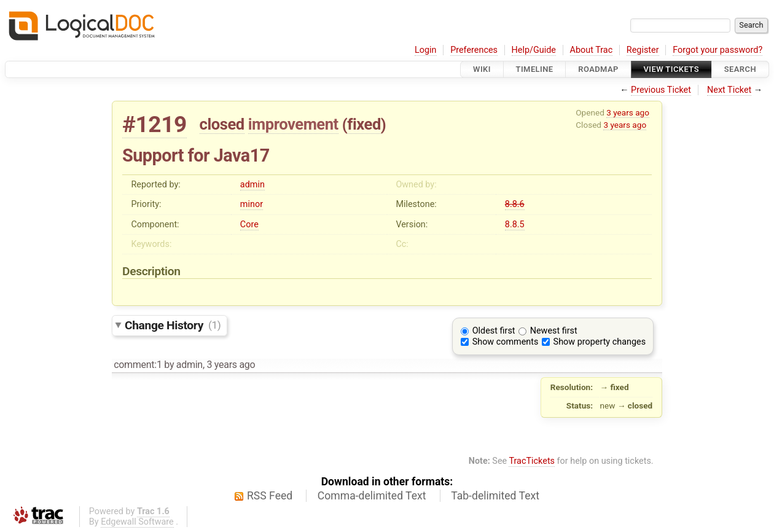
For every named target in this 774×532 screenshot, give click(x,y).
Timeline (535, 69)
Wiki (482, 69)
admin (252, 185)
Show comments (506, 342)
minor (252, 204)
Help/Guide (534, 50)
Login (426, 50)
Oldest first (494, 331)
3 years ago (628, 112)
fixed (364, 124)
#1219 (154, 124)
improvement (293, 124)
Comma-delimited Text (372, 496)
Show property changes (600, 342)
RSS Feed (270, 496)
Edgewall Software (137, 522)
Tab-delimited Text (495, 496)
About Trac (592, 50)
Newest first (554, 331)
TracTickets (532, 461)
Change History (173, 325)
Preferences (474, 50)
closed (222, 124)
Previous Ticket (661, 90)
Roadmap (598, 69)
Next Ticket (729, 90)
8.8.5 (515, 225)
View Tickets (671, 69)
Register (643, 50)
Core (249, 225)
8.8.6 (515, 204)
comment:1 (138, 365)
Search (740, 69)
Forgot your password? (717, 50)
